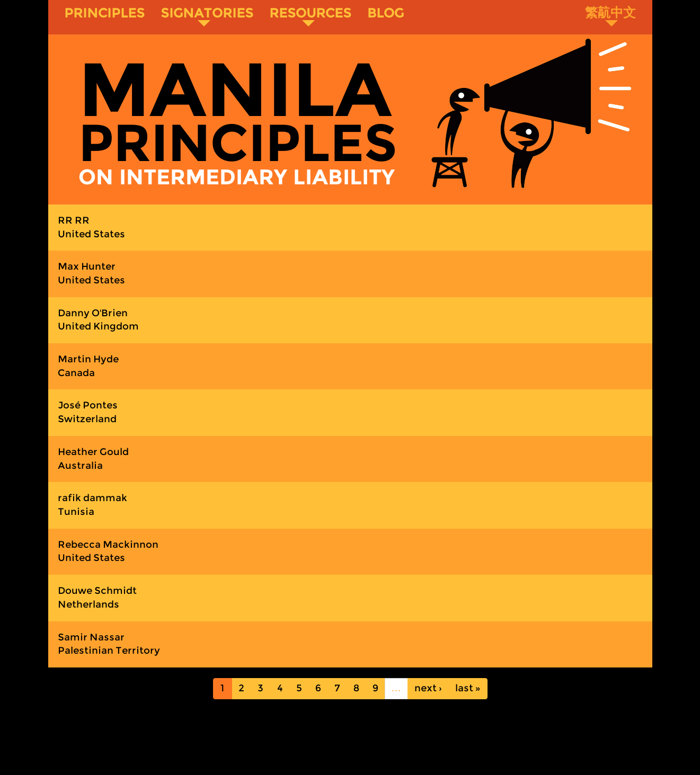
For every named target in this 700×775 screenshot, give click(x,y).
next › (428, 688)
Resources (310, 16)
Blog (386, 13)
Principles (104, 13)
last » (468, 688)
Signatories (207, 16)
